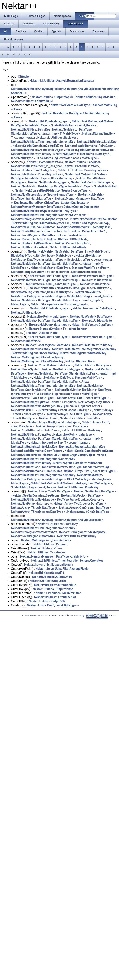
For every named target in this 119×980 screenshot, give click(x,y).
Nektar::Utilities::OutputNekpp (53, 589)
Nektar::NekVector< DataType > (92, 182)
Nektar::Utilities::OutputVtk (47, 601)
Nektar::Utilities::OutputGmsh (52, 577)
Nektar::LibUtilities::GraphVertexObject (37, 150)
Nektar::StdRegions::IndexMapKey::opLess (40, 219)
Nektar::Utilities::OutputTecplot (55, 597)
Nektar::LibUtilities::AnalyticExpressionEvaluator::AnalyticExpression (57, 520)
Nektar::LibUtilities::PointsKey (31, 154)
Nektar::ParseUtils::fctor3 (72, 243)
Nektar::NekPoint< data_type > (49, 121)
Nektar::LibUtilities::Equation (30, 402)
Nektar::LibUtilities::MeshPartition (58, 593)
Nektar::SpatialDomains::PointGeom (89, 146)
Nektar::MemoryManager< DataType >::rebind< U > (54, 556)
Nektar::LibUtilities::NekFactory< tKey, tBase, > (83, 402)
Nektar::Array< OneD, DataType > (69, 414)
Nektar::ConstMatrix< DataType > (50, 365)
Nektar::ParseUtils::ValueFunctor (33, 227)
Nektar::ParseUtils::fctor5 (82, 166)
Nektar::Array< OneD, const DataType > (52, 284)
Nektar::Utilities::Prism (46, 548)
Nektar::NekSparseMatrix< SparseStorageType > (43, 195)
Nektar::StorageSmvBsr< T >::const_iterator (40, 272)
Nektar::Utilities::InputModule (95, 97)
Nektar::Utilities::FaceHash (83, 162)
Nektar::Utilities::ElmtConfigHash (33, 170)
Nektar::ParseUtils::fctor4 (46, 162)
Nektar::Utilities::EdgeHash (68, 247)
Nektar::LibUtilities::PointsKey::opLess (37, 174)
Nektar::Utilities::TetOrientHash (32, 243)
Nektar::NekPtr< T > (24, 410)
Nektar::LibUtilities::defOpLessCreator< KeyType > (45, 211)
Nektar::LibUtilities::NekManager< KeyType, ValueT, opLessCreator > (57, 406)
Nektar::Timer (48, 418)
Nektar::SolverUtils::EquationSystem (49, 565)
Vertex (101, 455)
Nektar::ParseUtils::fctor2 (28, 239)
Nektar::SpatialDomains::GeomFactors (37, 451)
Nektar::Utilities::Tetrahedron (47, 552)
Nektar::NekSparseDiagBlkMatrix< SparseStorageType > (52, 190)
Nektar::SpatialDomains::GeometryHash (84, 227)
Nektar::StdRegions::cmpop (90, 223)
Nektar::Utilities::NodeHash (29, 247)
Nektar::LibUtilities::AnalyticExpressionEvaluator (62, 81)
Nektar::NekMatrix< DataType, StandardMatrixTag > (46, 280)
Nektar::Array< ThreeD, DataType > (34, 508)
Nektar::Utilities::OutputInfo (48, 581)
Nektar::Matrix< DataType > (93, 365)
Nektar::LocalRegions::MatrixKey (48, 345)
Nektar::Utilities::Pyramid (50, 544)
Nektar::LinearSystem (26, 369)
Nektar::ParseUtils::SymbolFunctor (94, 219)
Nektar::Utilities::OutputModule (53, 97)
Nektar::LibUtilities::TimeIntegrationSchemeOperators (67, 561)
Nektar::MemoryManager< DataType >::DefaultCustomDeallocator (55, 207)
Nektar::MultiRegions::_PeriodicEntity (46, 540)
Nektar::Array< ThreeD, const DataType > (38, 512)
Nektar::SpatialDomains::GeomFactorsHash (40, 231)
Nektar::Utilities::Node (86, 272)
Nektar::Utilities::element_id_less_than (37, 166)
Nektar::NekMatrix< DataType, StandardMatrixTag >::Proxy (70, 268)
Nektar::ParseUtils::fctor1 (88, 231)
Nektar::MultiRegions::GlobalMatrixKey (37, 361)
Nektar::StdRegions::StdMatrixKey (83, 353)
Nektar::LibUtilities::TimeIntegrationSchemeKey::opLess (49, 215)
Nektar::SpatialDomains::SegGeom (36, 495)
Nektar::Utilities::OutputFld (46, 573)
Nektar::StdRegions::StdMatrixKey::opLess (41, 223)
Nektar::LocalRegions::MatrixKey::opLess (39, 235)
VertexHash (76, 235)
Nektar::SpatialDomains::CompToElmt (38, 146)
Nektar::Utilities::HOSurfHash (67, 239)
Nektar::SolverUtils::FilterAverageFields (62, 569)
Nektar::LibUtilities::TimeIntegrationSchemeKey (43, 142)
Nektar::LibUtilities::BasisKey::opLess (83, 170)
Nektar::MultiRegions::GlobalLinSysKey (37, 357)
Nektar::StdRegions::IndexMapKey (35, 353)
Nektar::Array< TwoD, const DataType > (65, 410)
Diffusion (24, 77)
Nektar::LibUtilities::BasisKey (31, 129)
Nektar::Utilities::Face (26, 467)
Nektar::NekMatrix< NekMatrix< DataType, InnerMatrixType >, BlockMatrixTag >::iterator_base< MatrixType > (61, 479)
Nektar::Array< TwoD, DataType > (33, 398)
